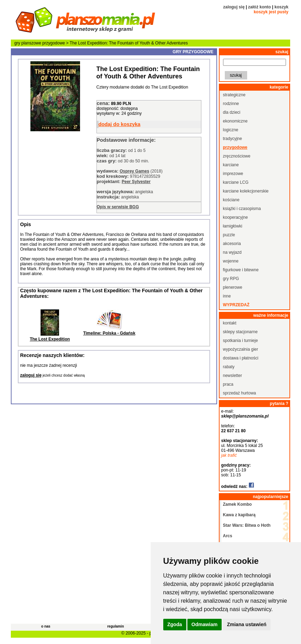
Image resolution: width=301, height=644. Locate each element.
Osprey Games (134, 171)
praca (228, 384)
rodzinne (231, 104)
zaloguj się (234, 7)
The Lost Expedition (50, 339)
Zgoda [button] (175, 624)
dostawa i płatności (241, 358)
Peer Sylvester (136, 182)
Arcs (228, 536)
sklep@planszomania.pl (245, 416)
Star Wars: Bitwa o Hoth (247, 525)
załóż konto (260, 7)
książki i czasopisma (242, 209)
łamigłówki (233, 226)
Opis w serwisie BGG (118, 207)
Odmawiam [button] (205, 624)
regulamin (116, 626)
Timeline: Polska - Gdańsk (109, 333)
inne (227, 296)
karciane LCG (236, 182)
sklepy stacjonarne (240, 332)
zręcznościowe (237, 156)
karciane (231, 165)
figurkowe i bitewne (241, 270)
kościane (231, 200)
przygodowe (54, 43)
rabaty (229, 367)
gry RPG (231, 279)
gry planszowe (28, 43)
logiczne (231, 130)
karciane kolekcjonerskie (246, 191)
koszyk (281, 7)
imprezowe (233, 174)
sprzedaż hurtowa (240, 393)
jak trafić (229, 455)
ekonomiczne (235, 121)
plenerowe (233, 287)
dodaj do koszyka (120, 124)
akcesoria (232, 244)
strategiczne (234, 95)
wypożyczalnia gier (241, 349)
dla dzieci (232, 112)
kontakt (230, 323)
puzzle (229, 235)
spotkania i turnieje (241, 341)
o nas (46, 626)
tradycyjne (233, 139)
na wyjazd (232, 252)
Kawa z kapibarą (239, 515)
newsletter (233, 376)
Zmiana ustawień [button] (247, 624)
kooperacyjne (235, 217)
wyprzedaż (236, 305)
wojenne (231, 261)
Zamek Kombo (238, 504)
